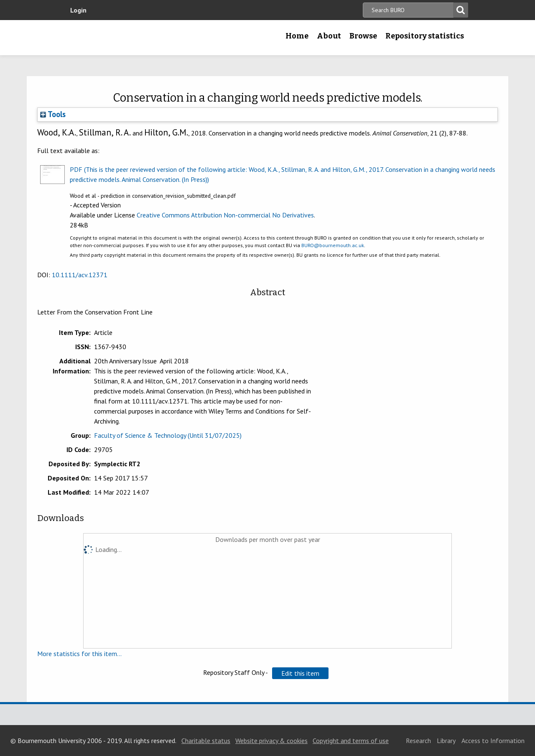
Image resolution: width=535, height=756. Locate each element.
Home (297, 36)
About (329, 36)
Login (78, 10)
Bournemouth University (119, 38)
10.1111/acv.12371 (80, 275)
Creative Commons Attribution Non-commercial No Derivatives (225, 215)
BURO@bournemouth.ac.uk (333, 245)
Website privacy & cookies (271, 741)
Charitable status (206, 741)
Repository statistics (425, 36)
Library (446, 741)
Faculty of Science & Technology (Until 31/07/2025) (168, 435)
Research (418, 741)
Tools (53, 114)
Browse (363, 36)
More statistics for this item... (79, 654)
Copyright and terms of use (351, 741)
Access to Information (493, 741)
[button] (300, 673)
